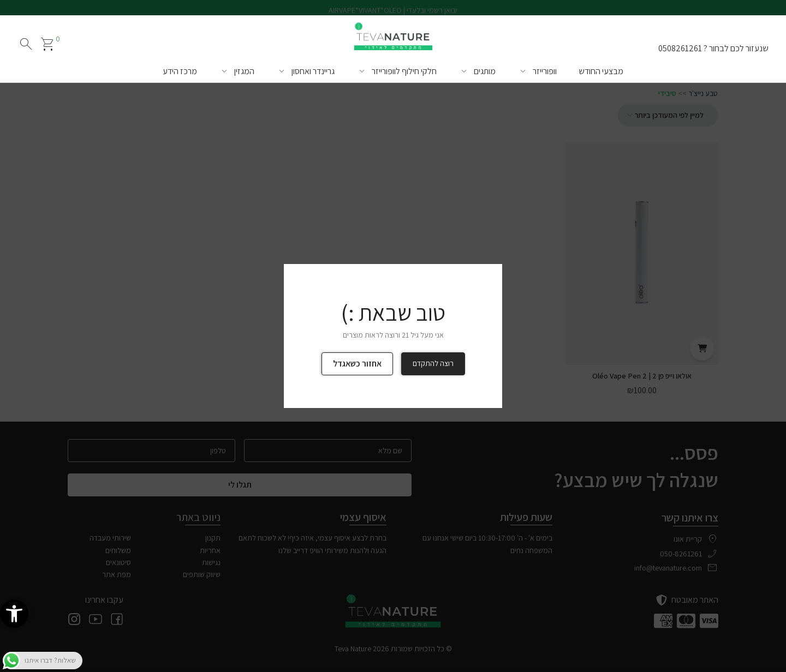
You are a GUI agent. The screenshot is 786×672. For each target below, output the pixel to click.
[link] (14, 614)
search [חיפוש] (26, 44)
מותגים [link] (485, 71)
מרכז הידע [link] (180, 71)
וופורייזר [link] (545, 71)
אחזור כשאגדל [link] (357, 364)
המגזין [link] (244, 71)
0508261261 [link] (680, 48)
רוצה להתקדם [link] (433, 363)
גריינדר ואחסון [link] (313, 71)
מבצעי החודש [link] (601, 71)
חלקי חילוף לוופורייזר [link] (404, 71)
